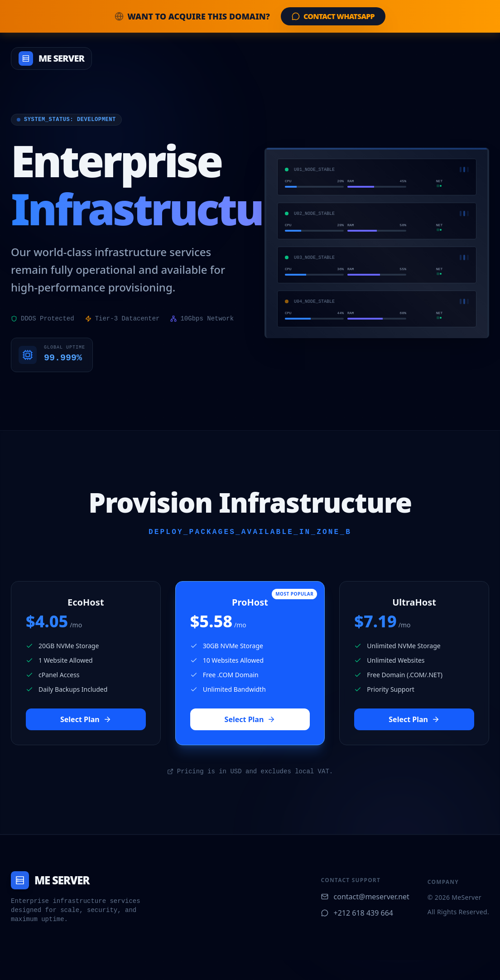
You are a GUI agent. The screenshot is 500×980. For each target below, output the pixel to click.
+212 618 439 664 (357, 913)
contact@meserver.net (365, 897)
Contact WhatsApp (333, 16)
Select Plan (86, 719)
